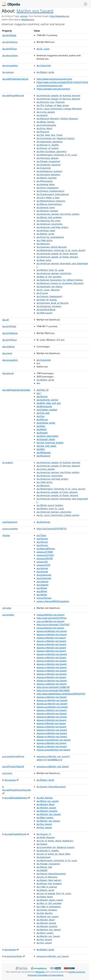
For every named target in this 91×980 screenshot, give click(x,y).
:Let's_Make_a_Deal (48, 198)
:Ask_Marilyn (45, 798)
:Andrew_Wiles (46, 184)
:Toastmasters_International (53, 194)
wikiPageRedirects (16, 798)
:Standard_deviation (48, 175)
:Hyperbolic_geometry (49, 142)
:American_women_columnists (54, 273)
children (8, 347)
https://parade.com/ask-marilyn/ (53, 89)
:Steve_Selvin (45, 897)
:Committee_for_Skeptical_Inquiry (55, 138)
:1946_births (45, 240)
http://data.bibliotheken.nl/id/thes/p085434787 (61, 694)
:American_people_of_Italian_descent (57, 257)
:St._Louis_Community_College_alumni (58, 515)
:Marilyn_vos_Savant (53, 766)
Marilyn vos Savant (35, 11)
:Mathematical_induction (51, 201)
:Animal (42, 568)
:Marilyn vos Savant (50, 615)
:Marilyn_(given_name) (50, 900)
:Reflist (42, 429)
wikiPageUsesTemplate (16, 390)
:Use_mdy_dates (46, 446)
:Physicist (43, 132)
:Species (42, 581)
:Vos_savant (44, 827)
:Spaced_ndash (46, 439)
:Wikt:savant (44, 313)
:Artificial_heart (46, 231)
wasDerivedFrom (13, 756)
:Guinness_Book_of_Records (53, 303)
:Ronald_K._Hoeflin (48, 145)
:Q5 (42, 562)
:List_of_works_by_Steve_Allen (53, 854)
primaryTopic (13, 956)
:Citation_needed (47, 410)
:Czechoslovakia (46, 125)
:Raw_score (44, 260)
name (7, 353)
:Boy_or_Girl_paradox (49, 277)
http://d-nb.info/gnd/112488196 (53, 687)
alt (6, 320)
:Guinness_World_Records (51, 247)
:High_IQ (43, 390)
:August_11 (44, 834)
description (10, 55)
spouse (8, 72)
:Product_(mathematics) (50, 191)
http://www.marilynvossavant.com (54, 79)
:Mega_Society (45, 122)
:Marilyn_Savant (46, 808)
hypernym (10, 522)
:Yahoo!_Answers (47, 910)
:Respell (42, 433)
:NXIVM (42, 870)
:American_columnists (49, 224)
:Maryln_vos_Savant (48, 821)
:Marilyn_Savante (47, 811)
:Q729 (43, 565)
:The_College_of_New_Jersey (53, 105)
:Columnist (44, 65)
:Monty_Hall (44, 867)
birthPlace (9, 49)
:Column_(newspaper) (49, 296)
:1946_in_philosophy (49, 907)
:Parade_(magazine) (48, 161)
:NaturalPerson (46, 549)
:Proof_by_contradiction (50, 237)
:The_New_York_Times (49, 135)
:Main (41, 426)
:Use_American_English (50, 443)
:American (43, 522)
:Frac (41, 416)
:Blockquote (44, 406)
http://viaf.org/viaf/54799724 (51, 529)
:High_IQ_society (47, 300)
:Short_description (47, 436)
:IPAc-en (42, 420)
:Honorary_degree (47, 158)
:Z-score (42, 293)
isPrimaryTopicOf (13, 766)
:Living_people (46, 112)
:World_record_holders (50, 505)
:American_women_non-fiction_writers (58, 214)
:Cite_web (43, 413)
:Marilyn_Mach (46, 804)
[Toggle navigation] (85, 4)
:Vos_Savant (44, 824)
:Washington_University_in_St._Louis (57, 155)
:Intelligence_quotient (49, 171)
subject (8, 462)
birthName (10, 42)
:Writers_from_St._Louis (50, 270)
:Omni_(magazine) (47, 188)
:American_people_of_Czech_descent (57, 254)
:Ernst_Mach (44, 128)
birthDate (9, 35)
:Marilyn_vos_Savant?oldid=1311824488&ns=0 (53, 758)
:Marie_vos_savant (48, 801)
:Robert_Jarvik (45, 72)
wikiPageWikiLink (13, 96)
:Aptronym (44, 857)
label (7, 608)
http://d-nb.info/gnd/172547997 (53, 625)
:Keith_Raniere (45, 837)
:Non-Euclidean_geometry (51, 152)
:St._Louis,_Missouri (48, 290)
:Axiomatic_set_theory (49, 287)
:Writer (42, 588)
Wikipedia (40, 972)
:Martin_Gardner (47, 178)
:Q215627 (45, 555)
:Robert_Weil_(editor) (49, 880)
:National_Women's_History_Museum (57, 119)
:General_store (46, 208)
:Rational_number (47, 211)
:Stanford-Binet (46, 310)
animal (24, 16)
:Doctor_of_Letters (48, 148)
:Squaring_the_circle (48, 221)
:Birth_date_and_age (49, 403)
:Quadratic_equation (49, 165)
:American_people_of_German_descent (58, 99)
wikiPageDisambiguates (17, 790)
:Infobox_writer (46, 423)
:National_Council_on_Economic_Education (60, 283)
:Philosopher (45, 181)
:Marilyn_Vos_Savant (49, 814)
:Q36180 (45, 558)
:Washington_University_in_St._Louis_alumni (61, 250)
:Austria (42, 115)
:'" (39, 393)
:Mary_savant (45, 818)
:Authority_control (47, 400)
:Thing (41, 535)
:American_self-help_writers (52, 227)
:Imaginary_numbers (49, 306)
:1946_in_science (47, 887)
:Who (41, 449)
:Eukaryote (44, 575)
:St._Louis (43, 49)
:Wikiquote (44, 452)
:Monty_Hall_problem (49, 217)
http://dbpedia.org (59, 16)
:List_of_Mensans (47, 877)
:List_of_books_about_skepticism (55, 841)
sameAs (10, 529)
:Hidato (42, 844)
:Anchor (42, 396)
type (6, 535)
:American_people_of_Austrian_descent (58, 96)
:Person (42, 539)
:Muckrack (43, 456)
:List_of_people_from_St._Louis (54, 893)
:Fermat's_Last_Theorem (51, 102)
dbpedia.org (28, 19)
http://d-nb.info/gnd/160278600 (53, 690)
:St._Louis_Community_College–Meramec (59, 109)
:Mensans (43, 244)
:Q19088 (45, 552)
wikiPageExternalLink (15, 79)
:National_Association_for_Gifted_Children (60, 280)
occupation (10, 65)
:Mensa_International (49, 204)
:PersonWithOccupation (53, 601)
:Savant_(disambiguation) (51, 787)
